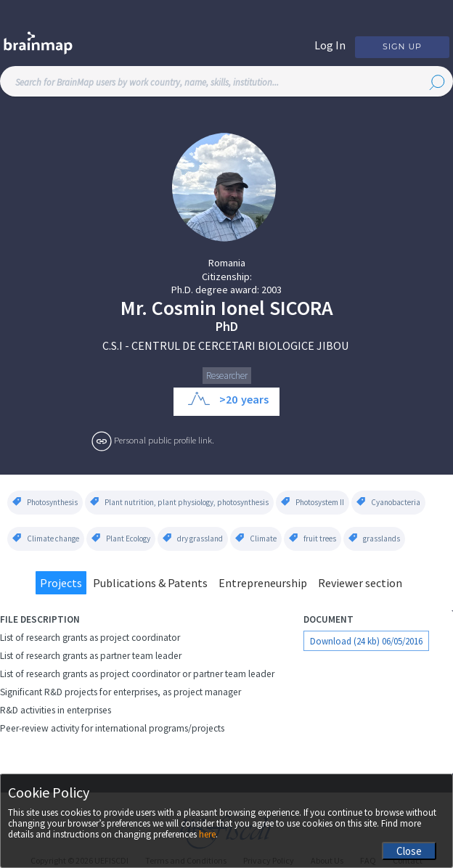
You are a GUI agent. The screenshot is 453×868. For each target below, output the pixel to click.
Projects (61, 583)
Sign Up (402, 46)
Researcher (227, 376)
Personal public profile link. (164, 440)
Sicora (301, 308)
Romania (227, 263)
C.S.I (113, 345)
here (207, 834)
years (255, 399)
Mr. (134, 308)
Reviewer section (360, 583)
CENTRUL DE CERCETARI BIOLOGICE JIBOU (240, 345)
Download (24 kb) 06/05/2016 (366, 641)
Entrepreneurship (263, 583)
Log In (330, 45)
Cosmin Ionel (208, 308)
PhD (227, 327)
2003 (272, 290)
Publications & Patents (150, 583)
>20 (228, 399)
